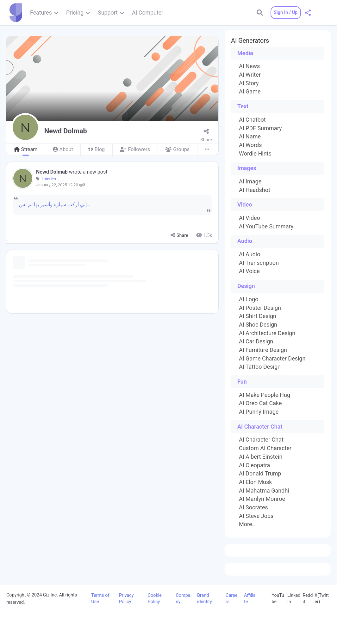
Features (41, 13)
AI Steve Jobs (256, 516)
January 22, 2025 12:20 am (60, 185)
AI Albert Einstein (261, 457)
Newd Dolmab (53, 172)
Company (183, 599)
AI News (249, 66)
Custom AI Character (265, 448)
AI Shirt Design (258, 316)
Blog (97, 149)
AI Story (249, 83)
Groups (177, 149)
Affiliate (250, 599)
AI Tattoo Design (260, 367)
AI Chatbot (252, 120)
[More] (208, 150)
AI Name (250, 137)
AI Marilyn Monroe (262, 499)
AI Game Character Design (272, 359)
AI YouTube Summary (266, 226)
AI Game (250, 92)
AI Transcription (259, 263)
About (63, 149)
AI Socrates (253, 507)
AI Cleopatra (254, 465)
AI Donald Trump (260, 474)
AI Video (250, 218)
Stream (26, 149)
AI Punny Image (259, 412)
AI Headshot (255, 190)
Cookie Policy (155, 599)
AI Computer (148, 13)
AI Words (250, 145)
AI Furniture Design (263, 350)
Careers (231, 599)
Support (108, 13)
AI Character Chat (261, 440)
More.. (247, 524)
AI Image (250, 182)
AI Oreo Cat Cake (260, 403)
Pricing (75, 13)
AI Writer (250, 75)
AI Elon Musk (255, 482)
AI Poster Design (260, 308)
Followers (135, 149)
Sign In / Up (284, 13)
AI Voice (249, 271)
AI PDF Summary (260, 128)
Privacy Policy (126, 599)
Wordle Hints (255, 154)
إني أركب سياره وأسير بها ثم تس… (55, 204)
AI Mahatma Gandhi (264, 491)
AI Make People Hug (265, 395)
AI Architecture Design (267, 333)
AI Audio (250, 254)
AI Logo (249, 299)
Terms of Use (100, 599)
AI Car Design (256, 341)
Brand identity (205, 599)
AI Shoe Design (258, 325)
